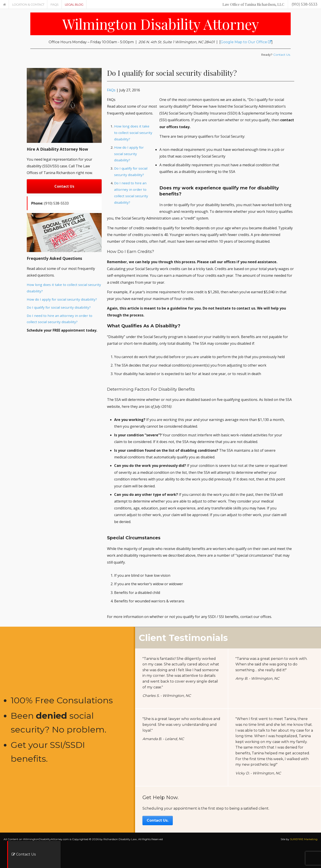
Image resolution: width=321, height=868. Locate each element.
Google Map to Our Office (246, 42)
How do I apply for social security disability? (62, 299)
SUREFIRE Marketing (304, 839)
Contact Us (64, 186)
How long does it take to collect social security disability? (133, 133)
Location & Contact (28, 4)
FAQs (54, 4)
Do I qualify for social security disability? (59, 307)
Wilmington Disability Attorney (161, 24)
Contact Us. (282, 55)
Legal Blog (74, 4)
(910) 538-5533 (305, 4)
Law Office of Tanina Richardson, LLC (253, 4)
